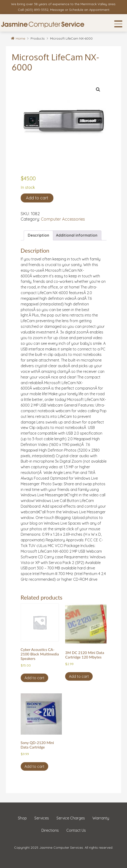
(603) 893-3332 (37, 10)
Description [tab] (38, 235)
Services (42, 818)
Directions (50, 830)
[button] (98, 90)
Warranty (101, 818)
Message (57, 10)
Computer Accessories (63, 219)
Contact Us (76, 830)
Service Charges (71, 818)
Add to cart (37, 198)
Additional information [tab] (77, 235)
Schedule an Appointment (89, 10)
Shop (22, 818)
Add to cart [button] (34, 678)
